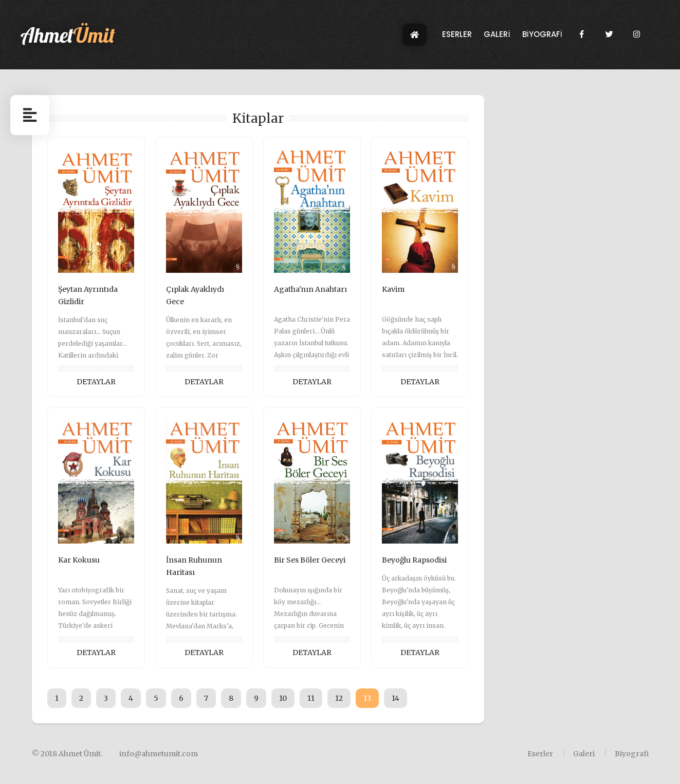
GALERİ (497, 38)
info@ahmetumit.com (159, 754)
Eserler (540, 754)
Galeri (584, 754)
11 (311, 698)
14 (396, 698)
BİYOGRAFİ (542, 38)
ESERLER (457, 38)
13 (367, 698)
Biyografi (632, 754)
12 (339, 698)
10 (283, 698)
